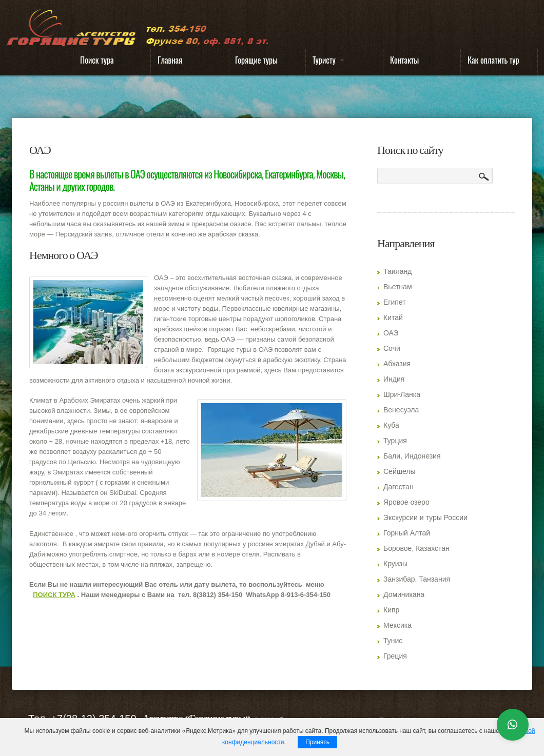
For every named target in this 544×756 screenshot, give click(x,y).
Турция (395, 441)
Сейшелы (400, 471)
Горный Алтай (407, 533)
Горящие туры (256, 60)
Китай (393, 317)
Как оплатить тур (493, 60)
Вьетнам (398, 287)
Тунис (393, 641)
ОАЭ (391, 333)
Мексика (397, 625)
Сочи (392, 348)
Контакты (404, 60)
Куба (391, 425)
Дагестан (399, 487)
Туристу (325, 62)
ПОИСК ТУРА (54, 595)
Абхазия (397, 364)
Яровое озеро (406, 502)
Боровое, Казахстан (416, 548)
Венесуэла (401, 410)
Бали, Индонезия (412, 456)
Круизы (395, 564)
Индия (394, 379)
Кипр (391, 610)
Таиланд (397, 271)
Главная (170, 60)
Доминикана (404, 594)
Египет (395, 302)
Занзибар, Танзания (417, 579)
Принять (317, 742)
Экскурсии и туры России (425, 518)
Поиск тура (97, 60)
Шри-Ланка (402, 394)
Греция (395, 656)
